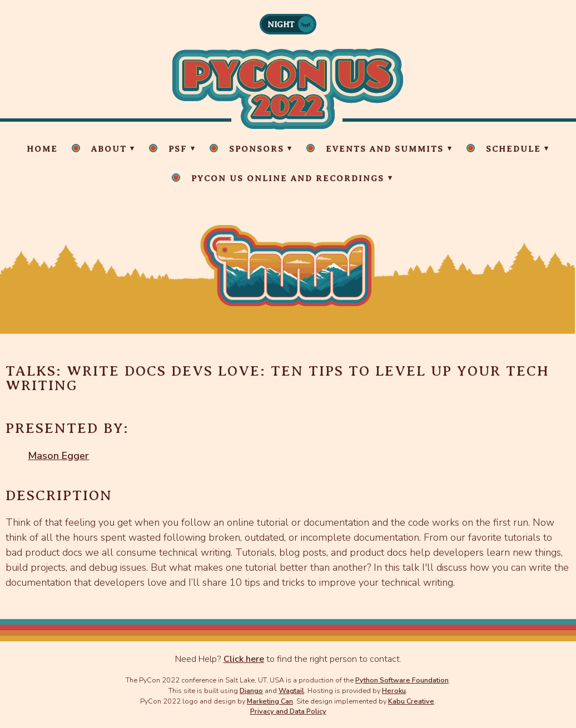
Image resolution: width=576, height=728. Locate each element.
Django (251, 690)
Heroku (394, 690)
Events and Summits (385, 149)
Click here (244, 659)
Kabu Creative (411, 701)
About (109, 149)
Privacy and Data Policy (288, 711)
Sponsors (257, 149)
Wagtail (291, 690)
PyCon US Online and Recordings (288, 178)
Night (281, 24)
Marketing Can (270, 701)
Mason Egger (58, 456)
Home (42, 149)
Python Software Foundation (402, 680)
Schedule (513, 149)
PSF (178, 149)
